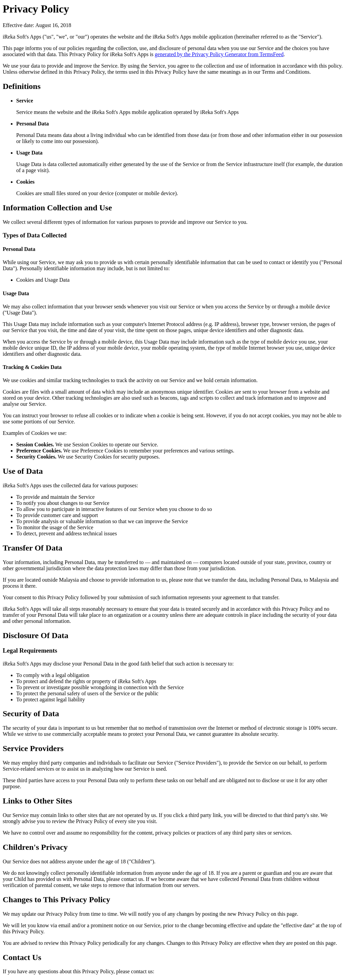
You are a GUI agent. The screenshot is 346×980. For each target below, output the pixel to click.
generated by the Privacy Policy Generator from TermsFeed (219, 54)
